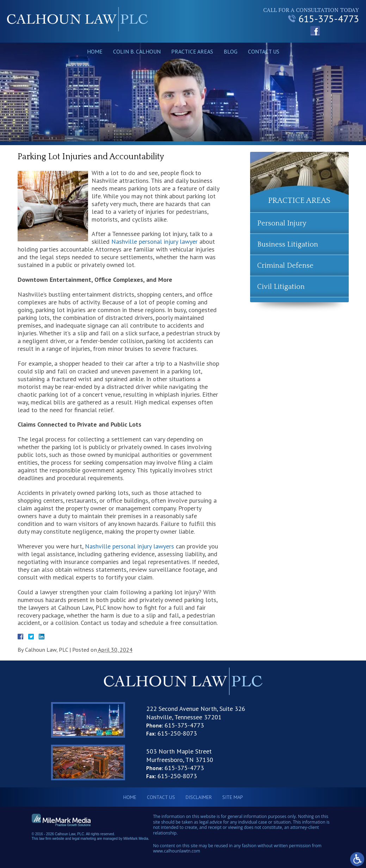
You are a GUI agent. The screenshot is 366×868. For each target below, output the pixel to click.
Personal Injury (282, 223)
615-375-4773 (324, 19)
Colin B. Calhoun (137, 51)
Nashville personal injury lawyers (129, 546)
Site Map (233, 797)
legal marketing (84, 839)
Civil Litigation (281, 287)
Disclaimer (199, 797)
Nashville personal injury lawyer (154, 241)
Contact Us (264, 51)
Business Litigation (288, 244)
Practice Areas (192, 51)
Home (95, 51)
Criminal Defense (285, 266)
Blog (231, 51)
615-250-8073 (177, 733)
